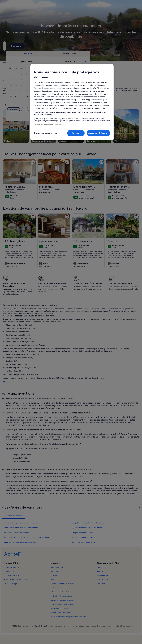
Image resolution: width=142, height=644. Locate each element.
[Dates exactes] (51, 109)
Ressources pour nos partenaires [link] (15, 580)
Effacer (110, 117)
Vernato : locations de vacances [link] (84, 537)
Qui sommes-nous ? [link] (57, 567)
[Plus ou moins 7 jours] (92, 109)
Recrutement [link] (55, 571)
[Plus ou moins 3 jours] (82, 109)
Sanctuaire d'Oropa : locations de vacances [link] (20, 523)
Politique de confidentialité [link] (60, 592)
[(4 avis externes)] (120, 198)
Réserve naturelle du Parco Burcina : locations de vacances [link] (26, 537)
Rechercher (130, 46)
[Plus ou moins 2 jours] (72, 109)
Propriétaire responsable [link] (59, 608)
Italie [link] (30, 80)
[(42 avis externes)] (87, 198)
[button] (59, 74)
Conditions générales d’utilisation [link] (62, 584)
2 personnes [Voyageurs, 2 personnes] (94, 47)
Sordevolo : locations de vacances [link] (16, 533)
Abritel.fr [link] (100, 571)
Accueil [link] (6, 80)
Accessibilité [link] (55, 588)
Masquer (7, 382)
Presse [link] (53, 580)
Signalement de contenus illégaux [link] (62, 600)
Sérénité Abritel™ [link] (10, 571)
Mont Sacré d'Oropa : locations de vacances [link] (20, 528)
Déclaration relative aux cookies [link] (61, 596)
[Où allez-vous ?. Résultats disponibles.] (23, 46)
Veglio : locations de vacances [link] (84, 542)
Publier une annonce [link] (11, 567)
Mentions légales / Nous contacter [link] (62, 604)
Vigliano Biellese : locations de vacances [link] (88, 528)
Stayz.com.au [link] (101, 584)
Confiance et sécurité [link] (12, 575)
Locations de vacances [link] (18, 80)
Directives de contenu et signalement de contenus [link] (68, 617)
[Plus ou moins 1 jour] (63, 109)
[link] (33, 162)
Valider (121, 117)
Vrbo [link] (98, 567)
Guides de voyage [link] (10, 584)
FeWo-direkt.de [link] (102, 575)
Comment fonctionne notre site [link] (61, 612)
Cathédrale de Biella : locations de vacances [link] (20, 542)
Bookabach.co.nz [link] (103, 580)
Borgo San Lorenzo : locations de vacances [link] (89, 523)
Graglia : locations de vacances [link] (84, 533)
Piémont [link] (37, 80)
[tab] (65, 54)
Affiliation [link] (54, 575)
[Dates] (63, 46)
